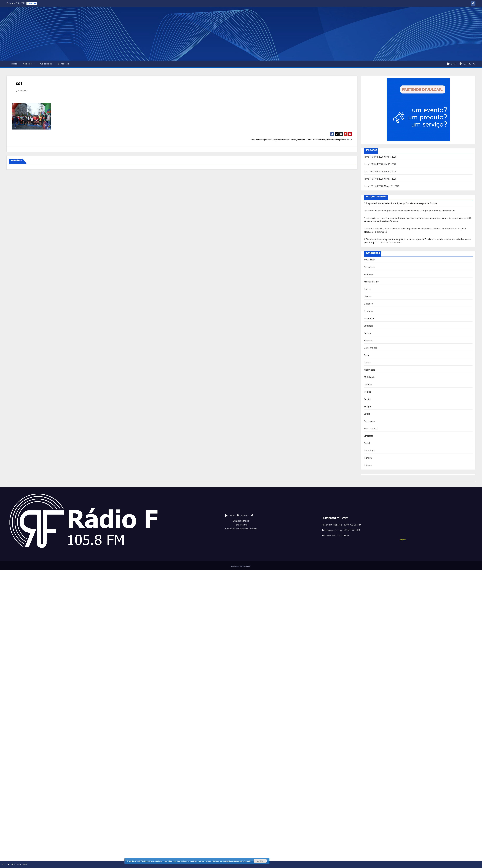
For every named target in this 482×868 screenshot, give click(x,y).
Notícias (28, 64)
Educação (369, 326)
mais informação (245, 861)
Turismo (368, 458)
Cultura (368, 296)
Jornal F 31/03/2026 (374, 186)
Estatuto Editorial (241, 521)
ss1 (19, 83)
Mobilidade (370, 377)
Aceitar (260, 861)
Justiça (367, 362)
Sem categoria (371, 428)
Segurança (369, 421)
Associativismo (371, 282)
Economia (369, 318)
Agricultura (370, 267)
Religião (368, 406)
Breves (367, 289)
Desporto (369, 304)
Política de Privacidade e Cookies (241, 529)
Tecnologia (370, 451)
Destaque (369, 311)
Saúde (367, 414)
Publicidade (46, 64)
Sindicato (369, 436)
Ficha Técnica (241, 525)
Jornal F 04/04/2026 (374, 157)
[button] (474, 64)
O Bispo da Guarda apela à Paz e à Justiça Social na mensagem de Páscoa (401, 203)
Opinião (368, 384)
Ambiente (369, 274)
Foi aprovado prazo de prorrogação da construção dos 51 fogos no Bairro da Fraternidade (409, 211)
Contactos (63, 64)
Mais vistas (370, 370)
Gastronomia (371, 348)
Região (367, 399)
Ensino (367, 333)
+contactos (402, 540)
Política (368, 392)
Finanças (368, 340)
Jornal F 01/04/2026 (374, 179)
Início (14, 64)
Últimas (368, 465)
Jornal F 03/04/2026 (374, 164)
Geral (367, 355)
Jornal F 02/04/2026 (374, 171)
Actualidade (370, 260)
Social (367, 443)
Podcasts (467, 64)
